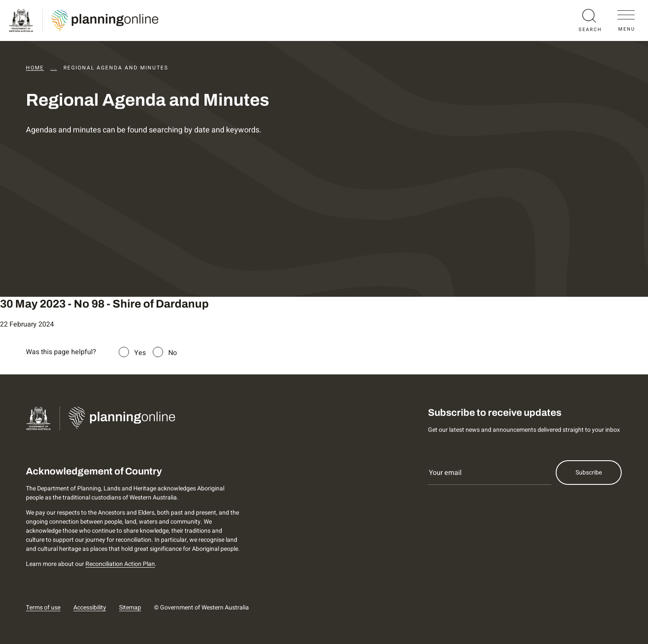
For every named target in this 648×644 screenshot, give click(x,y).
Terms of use (43, 608)
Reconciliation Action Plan (120, 564)
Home (35, 68)
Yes (140, 353)
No (173, 353)
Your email (445, 473)
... (54, 68)
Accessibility (90, 608)
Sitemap (130, 608)
